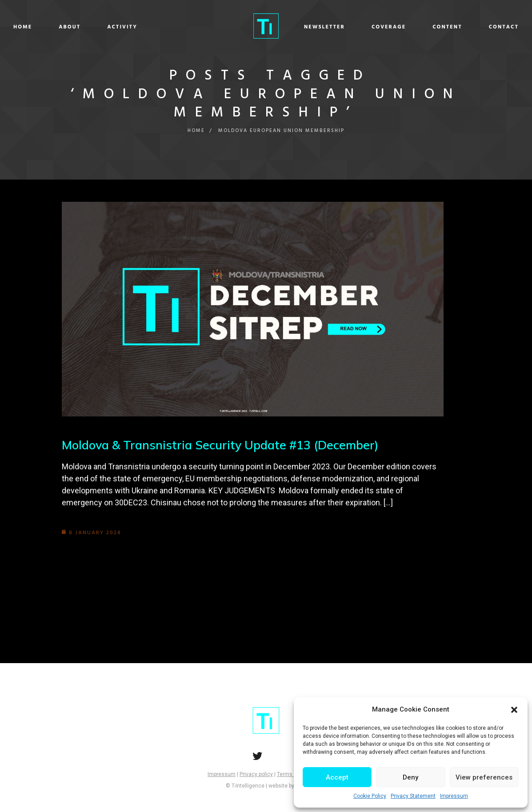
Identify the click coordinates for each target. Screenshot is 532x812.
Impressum (454, 796)
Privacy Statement (413, 796)
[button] (514, 710)
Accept (337, 777)
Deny (410, 777)
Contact (442, 27)
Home (84, 27)
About (131, 27)
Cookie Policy (370, 796)
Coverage (327, 27)
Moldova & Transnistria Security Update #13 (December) (226, 445)
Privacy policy (256, 774)
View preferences (484, 777)
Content (386, 27)
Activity (184, 27)
